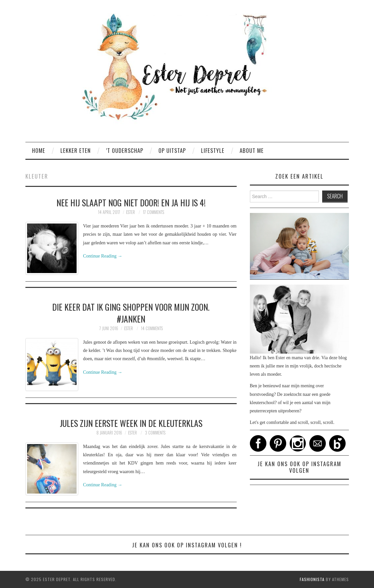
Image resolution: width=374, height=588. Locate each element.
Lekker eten (76, 150)
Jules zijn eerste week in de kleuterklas (131, 423)
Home (39, 150)
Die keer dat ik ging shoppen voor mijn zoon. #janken (131, 313)
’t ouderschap (125, 150)
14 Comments (152, 328)
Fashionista (312, 579)
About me (252, 150)
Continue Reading (103, 256)
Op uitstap (172, 150)
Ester (131, 212)
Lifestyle (213, 150)
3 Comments (155, 433)
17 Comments (153, 212)
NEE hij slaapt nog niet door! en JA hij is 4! (131, 202)
